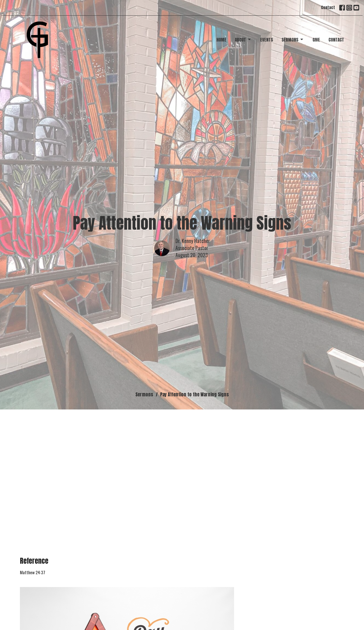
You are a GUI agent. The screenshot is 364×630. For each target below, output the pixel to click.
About (243, 40)
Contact (328, 8)
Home (221, 40)
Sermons (293, 40)
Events (267, 40)
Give (316, 40)
